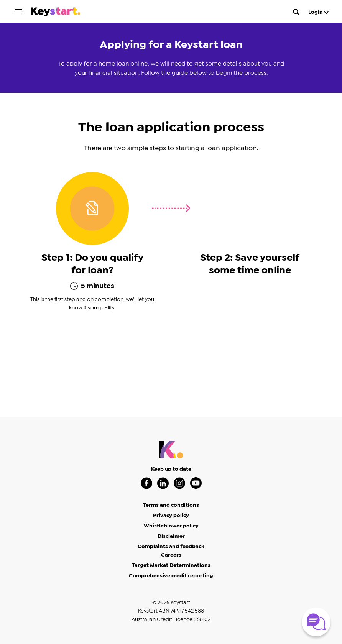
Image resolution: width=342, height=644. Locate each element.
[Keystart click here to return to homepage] (55, 13)
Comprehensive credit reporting (171, 576)
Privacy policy (171, 516)
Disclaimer (171, 536)
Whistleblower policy (171, 526)
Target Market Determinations (171, 565)
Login (318, 12)
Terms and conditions (171, 505)
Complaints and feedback (171, 547)
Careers (171, 555)
